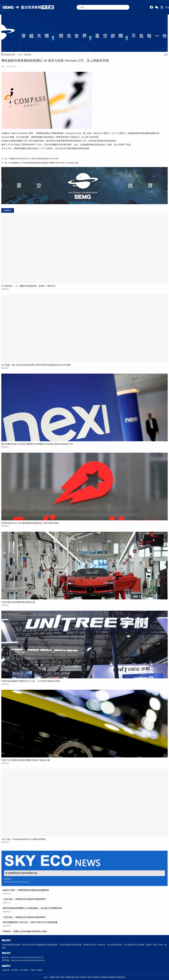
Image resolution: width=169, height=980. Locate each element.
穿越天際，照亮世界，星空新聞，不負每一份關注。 (23, 970)
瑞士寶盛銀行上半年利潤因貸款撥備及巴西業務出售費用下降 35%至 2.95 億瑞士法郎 (44, 163)
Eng (167, 7)
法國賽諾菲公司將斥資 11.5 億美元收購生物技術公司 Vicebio (34, 159)
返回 (166, 55)
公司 (20, 55)
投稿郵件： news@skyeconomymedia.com (17, 880)
